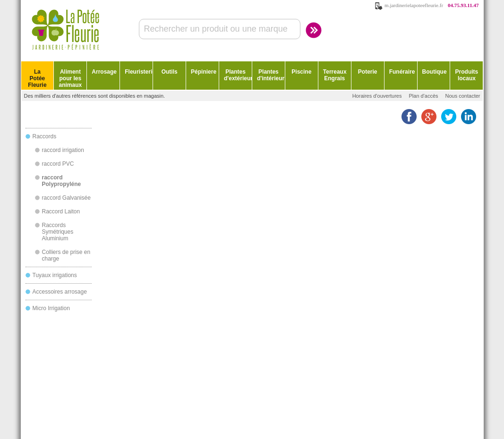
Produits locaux (467, 75)
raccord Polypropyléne (62, 181)
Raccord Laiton (61, 211)
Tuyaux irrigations (55, 275)
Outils (170, 72)
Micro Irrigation (51, 308)
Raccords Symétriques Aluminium (58, 232)
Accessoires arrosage (60, 292)
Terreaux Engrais (335, 75)
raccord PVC (58, 164)
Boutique (435, 72)
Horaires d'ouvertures (377, 96)
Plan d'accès (423, 96)
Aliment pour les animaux (71, 78)
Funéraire (402, 72)
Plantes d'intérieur (271, 75)
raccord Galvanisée (66, 198)
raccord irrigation (63, 150)
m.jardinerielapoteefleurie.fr (414, 5)
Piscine (301, 72)
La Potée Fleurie (37, 78)
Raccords (45, 136)
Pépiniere (204, 72)
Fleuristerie (139, 72)
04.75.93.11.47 (463, 5)
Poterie (368, 72)
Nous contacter (463, 96)
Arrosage (104, 72)
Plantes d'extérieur (238, 75)
